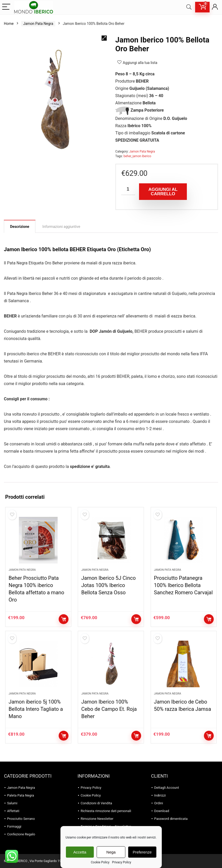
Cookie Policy (100, 862)
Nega (111, 852)
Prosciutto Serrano (21, 819)
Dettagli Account (167, 788)
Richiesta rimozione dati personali (106, 811)
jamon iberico (142, 156)
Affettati (13, 811)
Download (162, 811)
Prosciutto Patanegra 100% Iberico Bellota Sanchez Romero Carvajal (183, 585)
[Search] (189, 7)
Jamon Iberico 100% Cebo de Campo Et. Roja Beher (109, 709)
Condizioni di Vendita (96, 803)
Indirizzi (160, 795)
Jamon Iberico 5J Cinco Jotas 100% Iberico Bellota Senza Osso (108, 585)
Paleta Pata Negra (20, 795)
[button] (104, 38)
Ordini (159, 803)
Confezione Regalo (21, 834)
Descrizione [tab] (20, 227)
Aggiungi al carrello (163, 192)
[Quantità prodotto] (128, 189)
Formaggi (14, 826)
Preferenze (142, 852)
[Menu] (6, 7)
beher (127, 156)
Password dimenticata (171, 819)
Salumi (12, 803)
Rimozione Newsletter (97, 819)
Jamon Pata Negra (38, 24)
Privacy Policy (122, 862)
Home (9, 24)
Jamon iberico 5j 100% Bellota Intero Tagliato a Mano (36, 709)
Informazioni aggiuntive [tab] (61, 227)
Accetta (80, 852)
